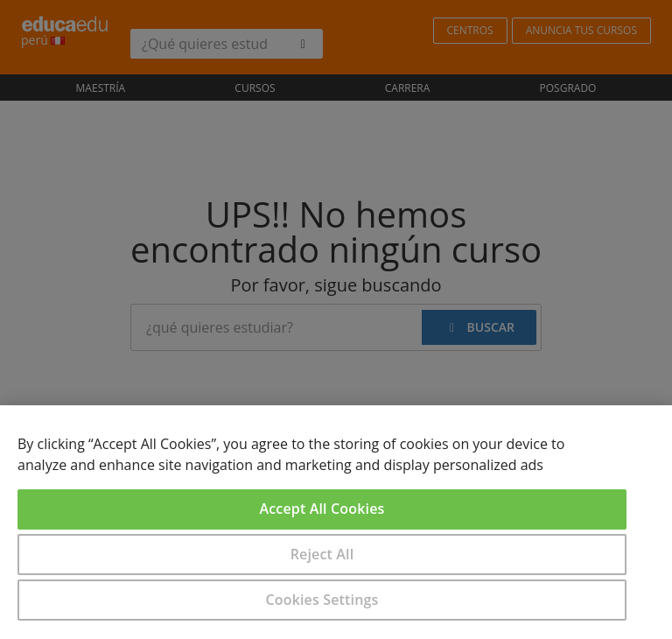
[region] (336, 522)
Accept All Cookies (322, 509)
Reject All (322, 554)
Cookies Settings (322, 600)
